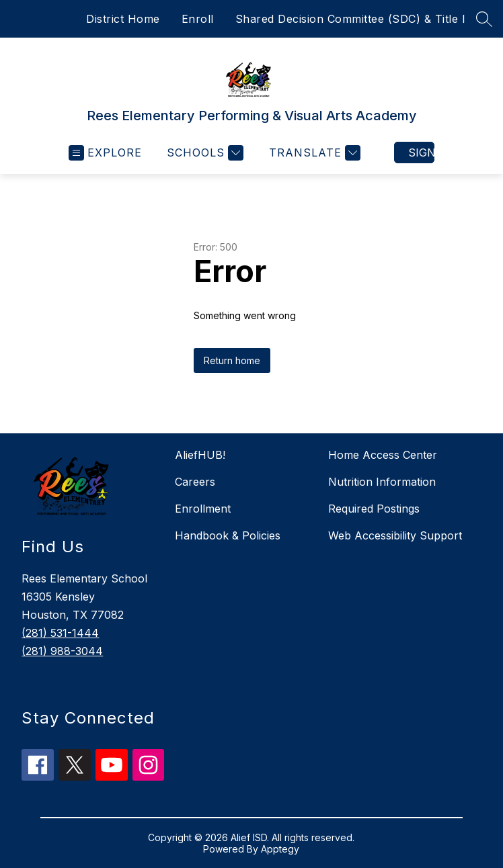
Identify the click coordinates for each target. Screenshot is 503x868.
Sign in (421, 153)
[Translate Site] (313, 153)
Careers (195, 482)
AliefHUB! (200, 455)
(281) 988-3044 (62, 651)
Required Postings (374, 509)
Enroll (198, 19)
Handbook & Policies (228, 535)
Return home (232, 360)
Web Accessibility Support (395, 535)
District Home (123, 19)
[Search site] (484, 19)
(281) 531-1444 (60, 633)
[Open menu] (105, 153)
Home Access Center (383, 455)
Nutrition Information (382, 482)
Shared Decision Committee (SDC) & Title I (351, 19)
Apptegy (280, 849)
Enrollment (203, 509)
